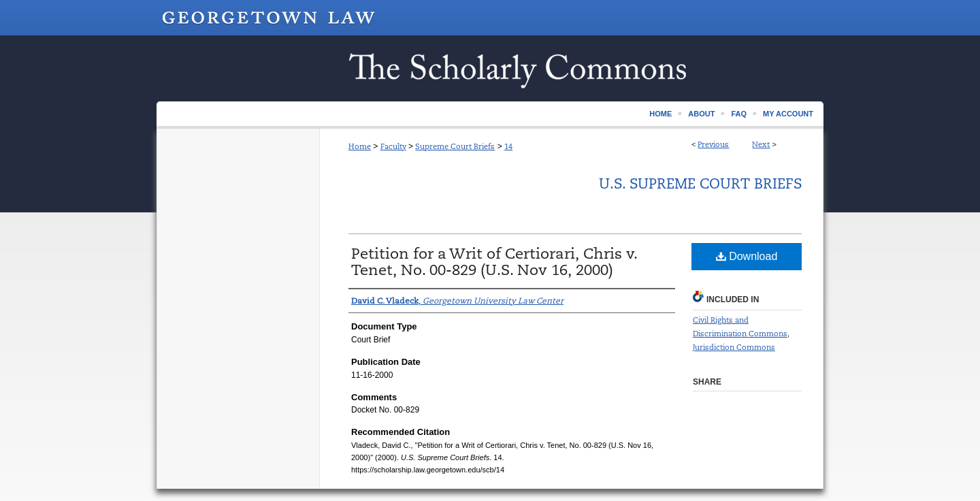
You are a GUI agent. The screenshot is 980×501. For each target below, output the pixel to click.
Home (360, 146)
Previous (713, 144)
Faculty (393, 146)
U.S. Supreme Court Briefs (700, 184)
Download (747, 256)
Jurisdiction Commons (734, 347)
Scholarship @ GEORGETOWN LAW (490, 68)
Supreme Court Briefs (455, 146)
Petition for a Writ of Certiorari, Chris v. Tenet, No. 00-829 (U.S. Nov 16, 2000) (494, 262)
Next (761, 144)
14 (508, 146)
